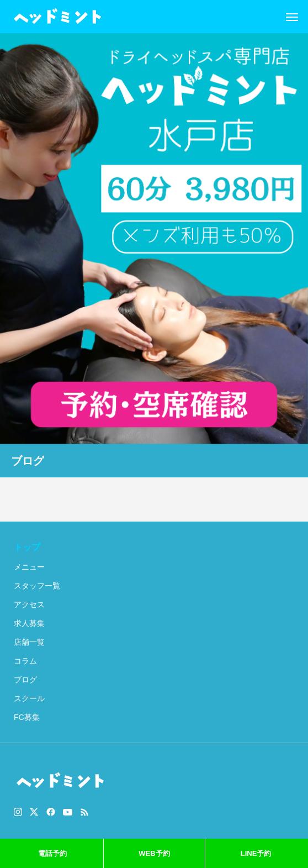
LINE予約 (256, 853)
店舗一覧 (29, 642)
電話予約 (52, 853)
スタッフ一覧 (37, 586)
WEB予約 (154, 853)
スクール (29, 698)
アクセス (29, 604)
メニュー (29, 567)
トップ (27, 547)
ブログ (25, 680)
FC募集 (27, 717)
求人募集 (29, 623)
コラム (25, 661)
